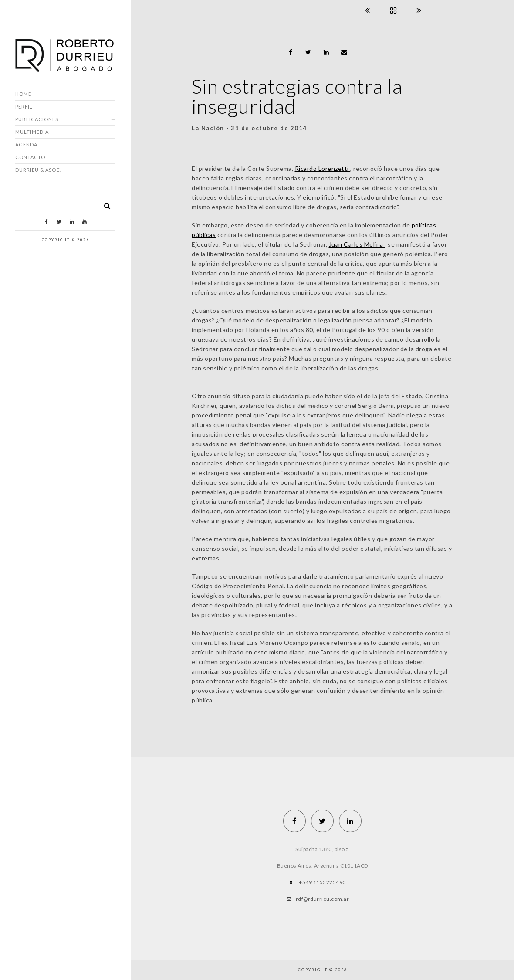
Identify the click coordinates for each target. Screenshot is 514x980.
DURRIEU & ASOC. (38, 170)
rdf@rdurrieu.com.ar (323, 899)
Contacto (30, 157)
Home (23, 94)
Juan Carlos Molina (357, 244)
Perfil (24, 107)
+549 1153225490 (322, 882)
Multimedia (32, 132)
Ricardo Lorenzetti (323, 168)
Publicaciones (37, 119)
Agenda (26, 144)
